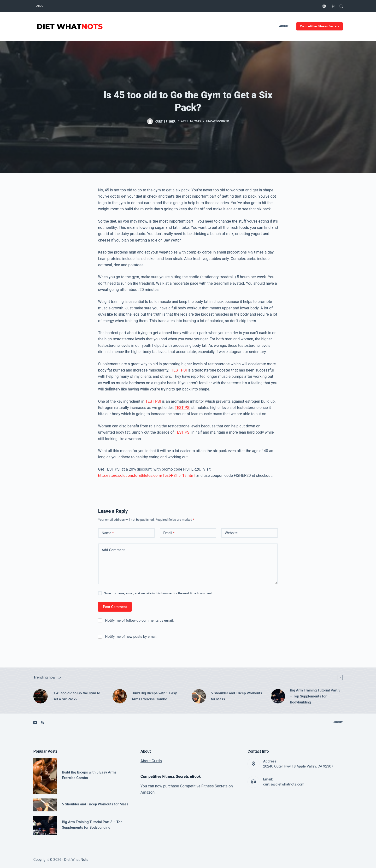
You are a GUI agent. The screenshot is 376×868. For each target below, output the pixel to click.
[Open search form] (341, 6)
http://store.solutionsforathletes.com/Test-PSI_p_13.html (147, 475)
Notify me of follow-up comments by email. (139, 620)
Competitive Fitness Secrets (320, 26)
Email (169, 533)
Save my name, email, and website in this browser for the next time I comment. (158, 593)
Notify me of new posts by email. (131, 637)
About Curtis (151, 761)
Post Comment (115, 607)
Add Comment (113, 550)
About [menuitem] (41, 6)
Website (231, 533)
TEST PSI (179, 370)
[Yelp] (333, 6)
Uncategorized (218, 121)
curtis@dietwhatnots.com (284, 784)
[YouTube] (324, 6)
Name (108, 533)
